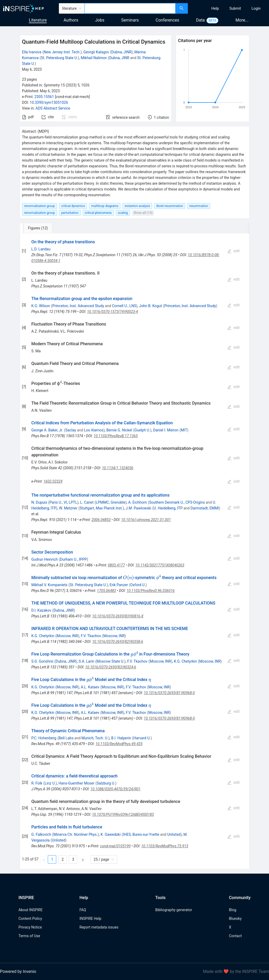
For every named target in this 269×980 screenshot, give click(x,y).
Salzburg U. (106, 783)
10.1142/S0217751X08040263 (160, 565)
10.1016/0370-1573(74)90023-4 (112, 312)
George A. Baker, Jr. (47, 430)
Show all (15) (143, 213)
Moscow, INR (67, 636)
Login (256, 8)
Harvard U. (142, 738)
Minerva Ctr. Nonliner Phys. (75, 834)
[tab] (37, 228)
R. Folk (37, 783)
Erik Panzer (119, 585)
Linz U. (50, 783)
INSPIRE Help (90, 919)
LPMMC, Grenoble (111, 502)
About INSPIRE (30, 910)
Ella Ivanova (32, 52)
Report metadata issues (99, 927)
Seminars (130, 20)
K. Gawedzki (111, 834)
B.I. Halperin (121, 738)
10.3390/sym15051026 (49, 102)
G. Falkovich (41, 834)
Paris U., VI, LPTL (63, 502)
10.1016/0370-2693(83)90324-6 (111, 667)
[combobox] (130, 8)
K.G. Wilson (41, 306)
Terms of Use (29, 936)
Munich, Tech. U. (95, 738)
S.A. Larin (86, 661)
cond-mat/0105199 (115, 846)
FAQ (83, 910)
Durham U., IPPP (74, 559)
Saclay (71, 430)
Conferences (167, 20)
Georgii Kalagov (96, 52)
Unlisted (174, 834)
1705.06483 (106, 591)
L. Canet (87, 502)
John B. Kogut (150, 306)
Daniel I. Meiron (166, 430)
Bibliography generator (174, 910)
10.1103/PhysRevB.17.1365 (116, 436)
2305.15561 (44, 97)
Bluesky (235, 919)
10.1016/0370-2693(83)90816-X (118, 616)
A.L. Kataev (90, 687)
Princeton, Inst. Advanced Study (78, 306)
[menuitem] (215, 8)
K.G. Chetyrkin (43, 636)
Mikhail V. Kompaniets (49, 585)
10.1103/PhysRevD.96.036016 (151, 591)
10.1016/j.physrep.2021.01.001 (146, 520)
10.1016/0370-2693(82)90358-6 (118, 642)
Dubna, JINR (121, 52)
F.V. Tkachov (91, 636)
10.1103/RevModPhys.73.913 (165, 846)
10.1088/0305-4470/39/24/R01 (115, 789)
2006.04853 (101, 520)
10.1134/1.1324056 (118, 468)
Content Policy (30, 919)
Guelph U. (142, 430)
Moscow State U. (111, 661)
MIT (184, 430)
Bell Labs (66, 738)
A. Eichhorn (138, 502)
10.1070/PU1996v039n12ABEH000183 (123, 814)
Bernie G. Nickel (119, 430)
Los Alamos (94, 430)
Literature (38, 20)
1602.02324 (53, 481)
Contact (235, 936)
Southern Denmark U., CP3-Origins (177, 502)
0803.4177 (116, 565)
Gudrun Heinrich (45, 559)
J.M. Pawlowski (138, 508)
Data (200, 20)
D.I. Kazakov (41, 610)
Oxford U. (138, 585)
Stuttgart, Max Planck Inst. (101, 508)
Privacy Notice (30, 927)
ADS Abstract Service (53, 108)
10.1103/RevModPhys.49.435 (119, 744)
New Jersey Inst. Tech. (62, 52)
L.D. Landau (41, 249)
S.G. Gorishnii (42, 661)
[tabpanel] (135, 551)
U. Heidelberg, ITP (168, 508)
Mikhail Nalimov (94, 58)
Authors (71, 20)
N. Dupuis (39, 502)
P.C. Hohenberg (44, 738)
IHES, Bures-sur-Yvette (141, 834)
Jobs (100, 20)
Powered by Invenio (18, 971)
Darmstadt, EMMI (205, 508)
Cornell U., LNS (124, 306)
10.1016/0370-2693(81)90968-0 (169, 693)
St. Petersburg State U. (59, 58)
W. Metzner (68, 508)
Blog (232, 910)
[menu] (229, 8)
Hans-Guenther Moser (76, 783)
